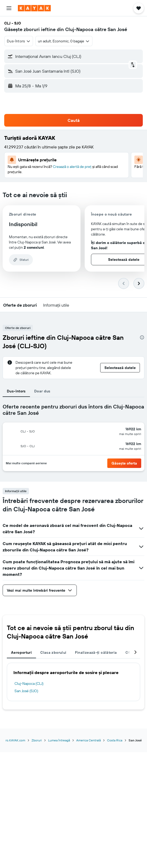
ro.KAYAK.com (15, 740)
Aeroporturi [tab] (21, 652)
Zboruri (37, 740)
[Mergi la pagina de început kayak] (34, 8)
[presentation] (142, 337)
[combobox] (19, 41)
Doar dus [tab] (42, 391)
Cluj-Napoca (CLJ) (29, 684)
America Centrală (88, 740)
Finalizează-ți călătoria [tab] (96, 652)
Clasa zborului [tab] (53, 652)
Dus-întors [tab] (16, 391)
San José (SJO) (26, 691)
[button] (9, 8)
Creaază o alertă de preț (72, 167)
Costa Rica (115, 740)
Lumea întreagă (59, 740)
